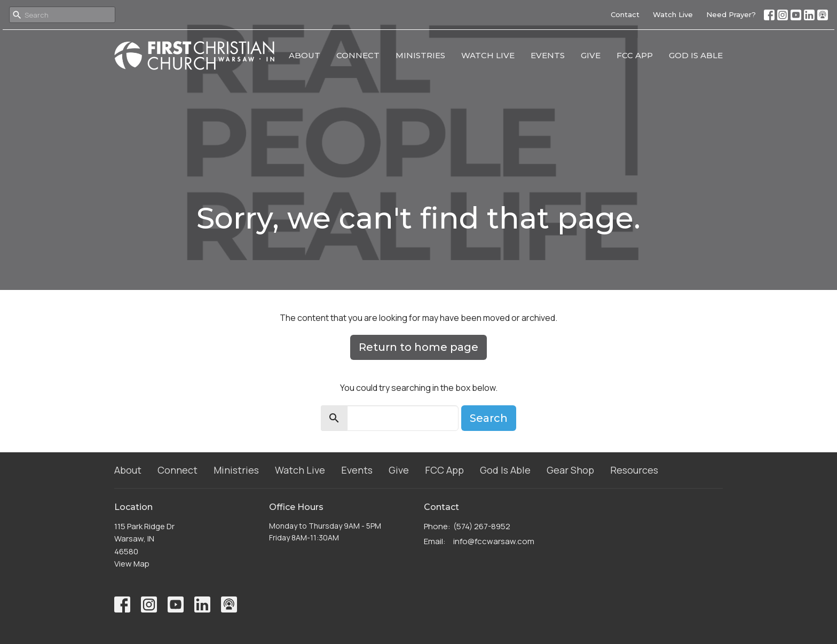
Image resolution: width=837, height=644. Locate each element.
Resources (634, 470)
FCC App (635, 55)
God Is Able (696, 55)
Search (489, 418)
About (305, 55)
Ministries (420, 55)
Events (548, 55)
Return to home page (418, 347)
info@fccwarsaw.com (494, 541)
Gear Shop (570, 470)
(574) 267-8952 (482, 526)
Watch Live (673, 14)
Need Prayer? (731, 14)
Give (591, 55)
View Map (132, 564)
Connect (358, 55)
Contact (625, 14)
